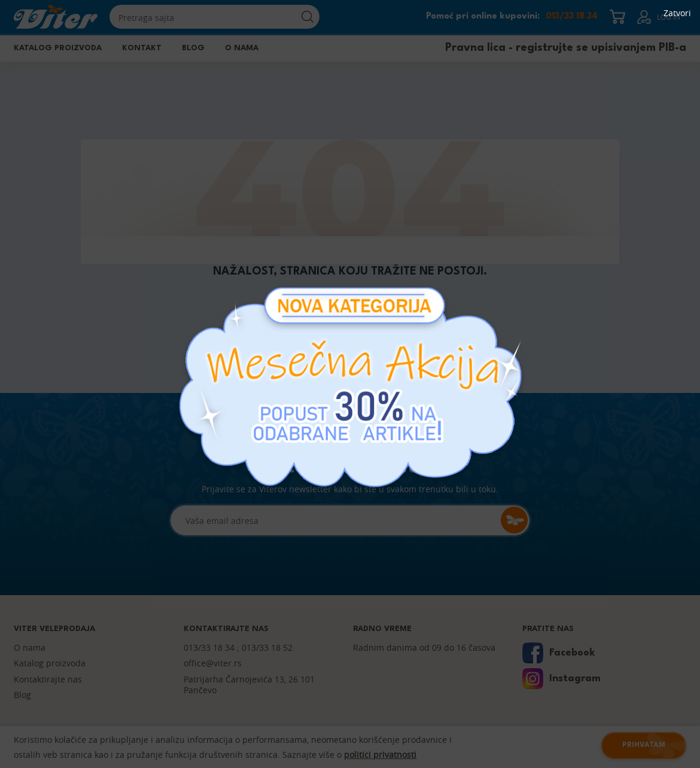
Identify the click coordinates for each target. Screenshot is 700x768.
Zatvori (677, 13)
